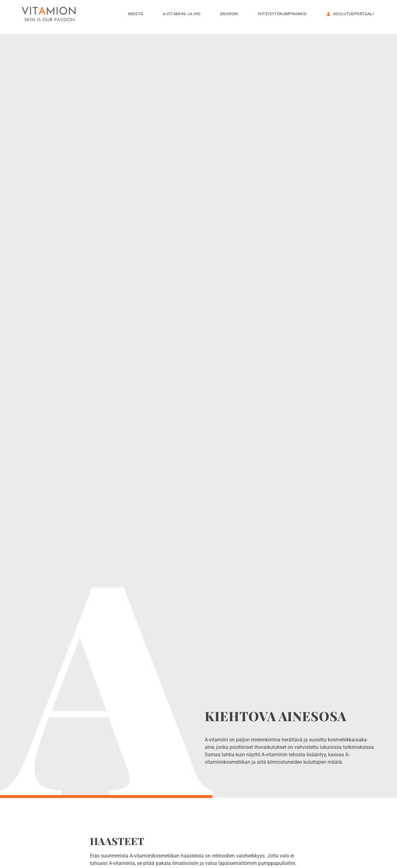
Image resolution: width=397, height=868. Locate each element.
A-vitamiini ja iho (183, 14)
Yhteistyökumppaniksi (284, 14)
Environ (231, 14)
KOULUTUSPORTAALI (350, 14)
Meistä (137, 14)
